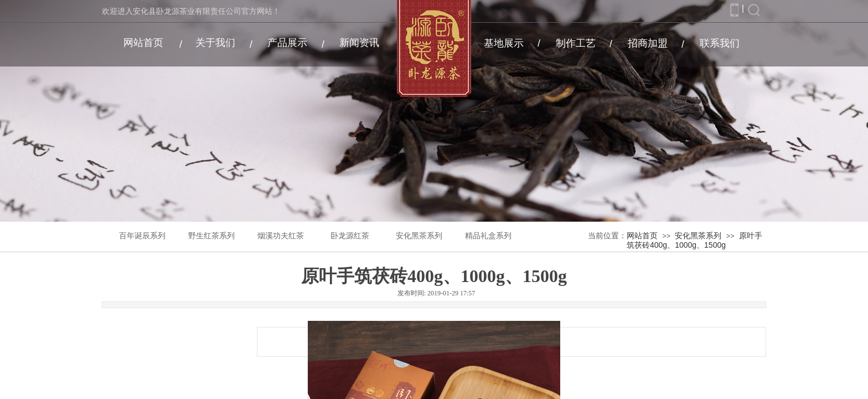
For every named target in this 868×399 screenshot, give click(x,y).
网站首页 (143, 43)
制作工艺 (576, 43)
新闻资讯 (359, 43)
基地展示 (504, 43)
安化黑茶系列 (419, 236)
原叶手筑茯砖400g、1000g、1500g (694, 240)
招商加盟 (648, 43)
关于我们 (215, 43)
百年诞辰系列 (142, 236)
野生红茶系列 (211, 236)
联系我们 (720, 43)
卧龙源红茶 (350, 236)
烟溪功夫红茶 (281, 236)
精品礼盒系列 (488, 236)
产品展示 (287, 43)
